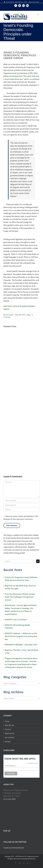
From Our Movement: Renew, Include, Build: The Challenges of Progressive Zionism (20, 597)
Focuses (8, 729)
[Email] (21, 505)
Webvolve (32, 859)
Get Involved (10, 737)
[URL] (21, 510)
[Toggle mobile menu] (38, 14)
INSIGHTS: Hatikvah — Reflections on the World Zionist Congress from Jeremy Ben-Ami (21, 636)
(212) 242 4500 (35, 2)
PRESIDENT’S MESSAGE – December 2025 (21, 645)
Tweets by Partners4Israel (14, 848)
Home (7, 721)
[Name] (21, 501)
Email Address (10, 766)
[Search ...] (20, 561)
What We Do (10, 733)
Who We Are (10, 725)
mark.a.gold (9, 315)
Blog (28, 315)
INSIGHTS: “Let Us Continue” (16, 620)
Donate (8, 741)
